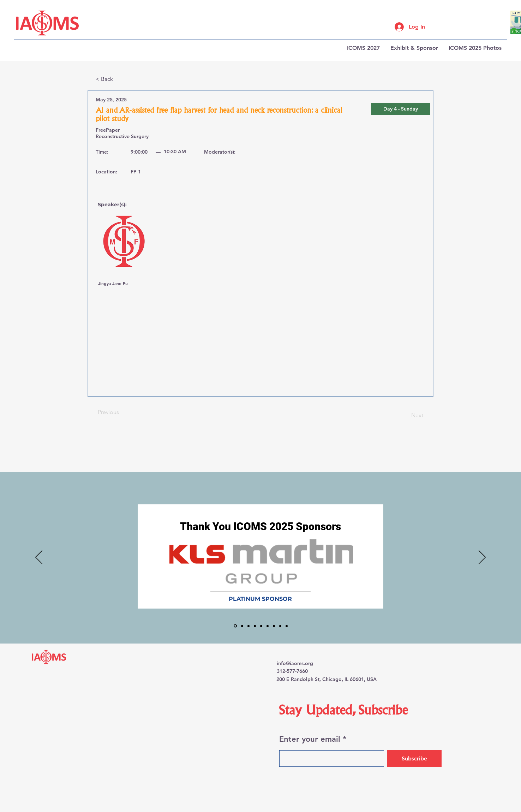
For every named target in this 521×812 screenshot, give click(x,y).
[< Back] (119, 79)
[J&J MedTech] (248, 626)
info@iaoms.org (295, 663)
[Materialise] (274, 626)
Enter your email (310, 739)
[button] (400, 109)
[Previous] (121, 412)
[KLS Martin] (235, 626)
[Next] (406, 415)
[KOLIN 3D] (255, 626)
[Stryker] (261, 626)
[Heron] (268, 626)
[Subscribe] (414, 758)
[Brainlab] (242, 626)
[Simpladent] (287, 626)
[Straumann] (280, 626)
